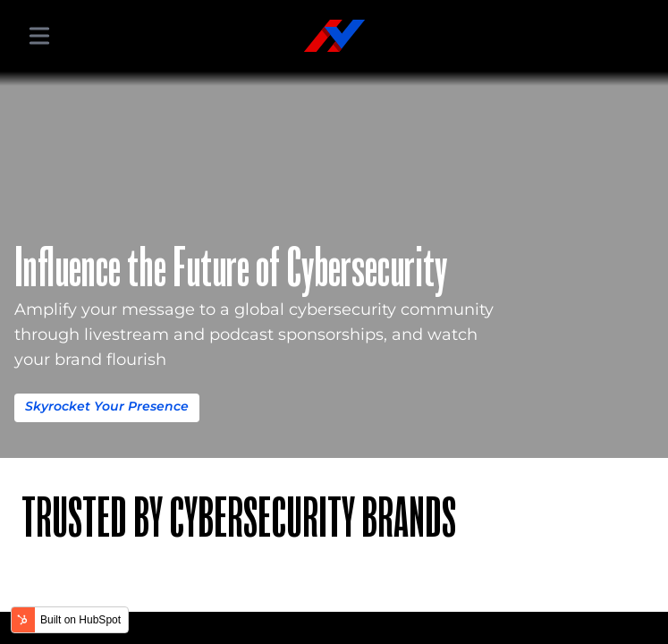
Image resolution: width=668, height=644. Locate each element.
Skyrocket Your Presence (107, 406)
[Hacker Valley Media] (334, 36)
